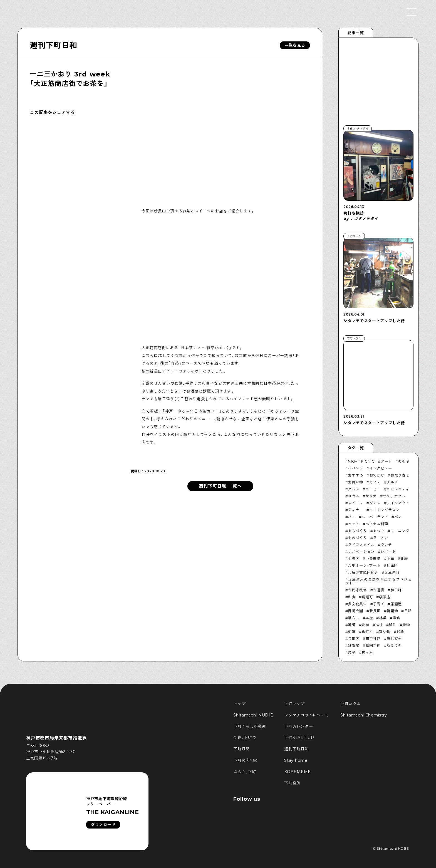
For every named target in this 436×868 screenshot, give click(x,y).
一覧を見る (295, 45)
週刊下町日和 (53, 45)
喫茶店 (385, 597)
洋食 (396, 618)
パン (398, 517)
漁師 (352, 625)
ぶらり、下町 (245, 772)
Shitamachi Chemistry (364, 715)
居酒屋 (396, 604)
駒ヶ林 (367, 653)
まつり (379, 531)
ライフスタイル (361, 545)
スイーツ (356, 503)
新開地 (392, 611)
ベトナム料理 (377, 524)
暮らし (354, 618)
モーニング (400, 531)
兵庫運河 (392, 572)
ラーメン (381, 538)
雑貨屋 (354, 646)
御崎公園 (356, 611)
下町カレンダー (298, 726)
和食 (352, 597)
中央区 (354, 559)
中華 (390, 559)
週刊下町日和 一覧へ (220, 486)
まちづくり (357, 531)
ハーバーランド (375, 517)
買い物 (385, 632)
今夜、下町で (245, 738)
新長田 (375, 611)
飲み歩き (394, 646)
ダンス (375, 503)
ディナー (356, 510)
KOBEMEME (298, 772)
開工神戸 (373, 639)
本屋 (369, 618)
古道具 (379, 590)
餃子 (352, 653)
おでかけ (377, 475)
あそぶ (404, 461)
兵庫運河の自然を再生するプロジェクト (379, 581)
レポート (388, 552)
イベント (356, 468)
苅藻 (352, 632)
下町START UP (299, 738)
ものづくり (357, 538)
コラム (354, 496)
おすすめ (356, 475)
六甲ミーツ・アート (364, 566)
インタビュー (381, 468)
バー (352, 517)
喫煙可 (367, 597)
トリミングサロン (384, 510)
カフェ (375, 482)
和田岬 (396, 590)
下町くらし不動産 (250, 726)
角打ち (367, 632)
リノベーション (361, 552)
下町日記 (241, 749)
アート (386, 461)
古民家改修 (357, 590)
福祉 (379, 625)
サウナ (371, 496)
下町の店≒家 (245, 760)
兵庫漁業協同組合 (363, 572)
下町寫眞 (292, 783)
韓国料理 (373, 646)
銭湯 (400, 632)
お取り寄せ (400, 475)
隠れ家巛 (394, 639)
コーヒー (373, 489)
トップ (239, 704)
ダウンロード (103, 825)
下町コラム (351, 704)
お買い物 (356, 482)
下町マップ (294, 704)
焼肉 (365, 625)
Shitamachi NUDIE (253, 715)
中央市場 (373, 559)
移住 (392, 625)
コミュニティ (398, 489)
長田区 (354, 639)
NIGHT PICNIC (361, 461)
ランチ (386, 545)
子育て (379, 604)
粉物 (406, 625)
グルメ (392, 482)
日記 (408, 611)
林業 (383, 618)
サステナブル (394, 496)
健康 (404, 559)
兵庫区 (392, 566)
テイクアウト (398, 503)
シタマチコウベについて (307, 715)
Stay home (296, 760)
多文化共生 (357, 604)
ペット (354, 524)
